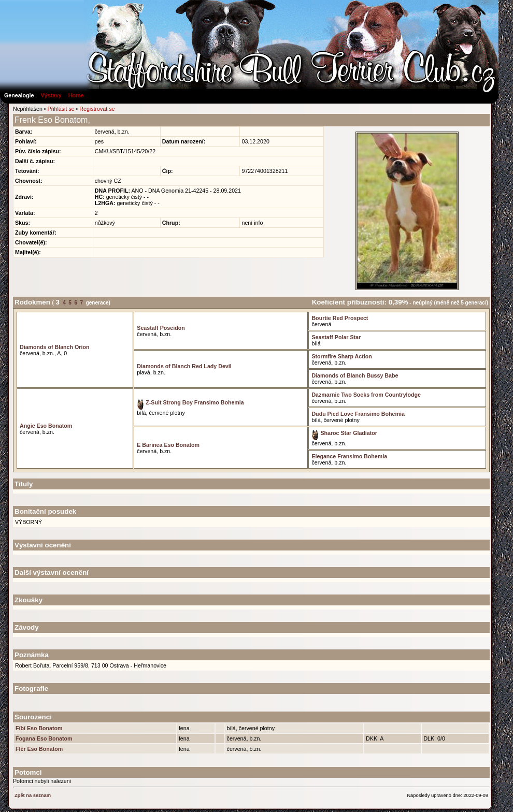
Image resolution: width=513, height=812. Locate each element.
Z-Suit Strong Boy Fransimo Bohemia (190, 402)
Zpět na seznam (33, 795)
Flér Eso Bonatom (39, 749)
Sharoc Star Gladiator (344, 433)
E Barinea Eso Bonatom (168, 445)
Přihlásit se (61, 109)
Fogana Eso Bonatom (44, 738)
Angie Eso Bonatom (46, 426)
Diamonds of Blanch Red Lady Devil (184, 366)
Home (76, 95)
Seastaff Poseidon (161, 328)
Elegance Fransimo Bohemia (349, 456)
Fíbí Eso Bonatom (39, 728)
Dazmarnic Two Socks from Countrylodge (366, 395)
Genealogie (19, 95)
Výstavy (51, 95)
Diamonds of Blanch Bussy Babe (355, 375)
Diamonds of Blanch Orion (54, 347)
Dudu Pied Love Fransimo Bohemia (358, 414)
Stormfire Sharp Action (341, 356)
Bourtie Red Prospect (340, 318)
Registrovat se (97, 109)
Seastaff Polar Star (336, 337)
